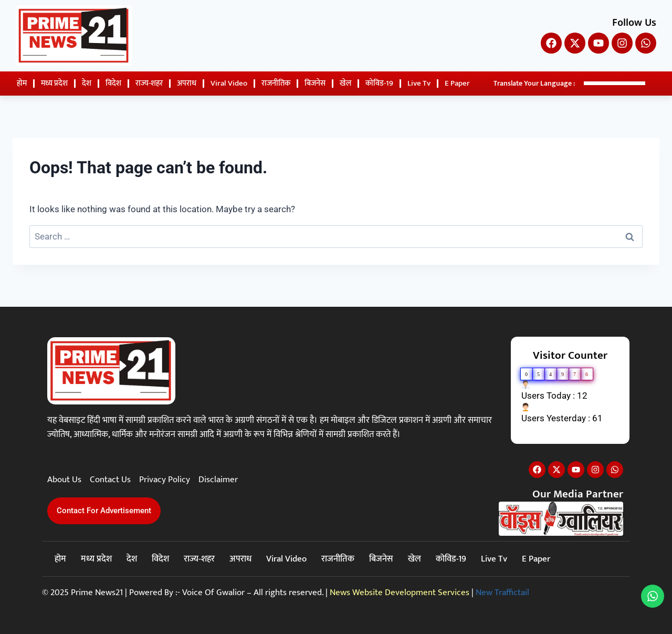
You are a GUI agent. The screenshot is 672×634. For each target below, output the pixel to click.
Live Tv (419, 83)
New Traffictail (502, 593)
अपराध (187, 83)
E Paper (457, 83)
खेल (345, 83)
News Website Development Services (400, 593)
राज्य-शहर (149, 83)
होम (22, 83)
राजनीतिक (276, 83)
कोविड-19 (379, 83)
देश (87, 83)
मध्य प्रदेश (54, 83)
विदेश (113, 83)
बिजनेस (315, 83)
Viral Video (229, 83)
